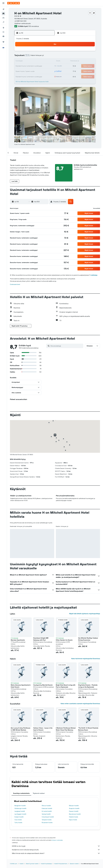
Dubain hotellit (19, 817)
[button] (3, 3)
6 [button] (34, 56)
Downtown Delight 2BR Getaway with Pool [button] (41, 639)
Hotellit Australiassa (46, 864)
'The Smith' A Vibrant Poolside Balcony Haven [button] (88, 729)
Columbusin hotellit (48, 817)
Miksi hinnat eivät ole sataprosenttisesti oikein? (56, 853)
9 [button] (48, 56)
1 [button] (43, 52)
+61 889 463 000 (20, 21)
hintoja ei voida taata (57, 840)
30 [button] (48, 71)
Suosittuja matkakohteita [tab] (21, 793)
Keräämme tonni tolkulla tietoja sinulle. (56, 850)
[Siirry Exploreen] (3, 28)
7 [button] (39, 56)
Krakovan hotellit (47, 808)
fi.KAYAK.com (14, 864)
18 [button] (24, 66)
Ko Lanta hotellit (47, 811)
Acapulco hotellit (74, 808)
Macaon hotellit (74, 806)
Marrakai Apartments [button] (18, 640)
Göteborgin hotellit (20, 808)
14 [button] (39, 61)
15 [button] (43, 61)
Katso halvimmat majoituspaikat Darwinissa (86, 659)
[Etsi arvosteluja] (66, 346)
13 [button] (34, 61)
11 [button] (24, 61)
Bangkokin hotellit (20, 806)
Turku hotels (18, 823)
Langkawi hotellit (20, 811)
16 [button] (48, 61)
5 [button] (29, 56)
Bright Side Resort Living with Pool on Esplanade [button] (66, 686)
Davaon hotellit (74, 811)
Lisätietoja (94, 275)
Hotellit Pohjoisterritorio (61, 864)
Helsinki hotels (73, 817)
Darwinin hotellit (74, 864)
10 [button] (19, 61)
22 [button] (43, 66)
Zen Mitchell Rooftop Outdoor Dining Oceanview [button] (88, 639)
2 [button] (48, 52)
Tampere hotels (47, 820)
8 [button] (43, 56)
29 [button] (43, 71)
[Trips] (3, 42)
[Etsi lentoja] (3, 9)
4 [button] (24, 56)
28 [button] (39, 71)
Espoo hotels (73, 820)
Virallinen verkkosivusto (23, 23)
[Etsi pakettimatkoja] (3, 22)
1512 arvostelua (33, 26)
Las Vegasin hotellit (20, 814)
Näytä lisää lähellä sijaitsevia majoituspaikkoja (85, 614)
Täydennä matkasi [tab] (39, 793)
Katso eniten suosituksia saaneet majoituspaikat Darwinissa (80, 704)
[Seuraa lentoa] (3, 32)
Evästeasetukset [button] (15, 284)
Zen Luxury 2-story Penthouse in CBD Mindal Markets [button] (21, 729)
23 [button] (48, 66)
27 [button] (34, 71)
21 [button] (39, 66)
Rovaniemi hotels (47, 823)
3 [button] (19, 56)
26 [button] (29, 71)
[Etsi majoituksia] (3, 14)
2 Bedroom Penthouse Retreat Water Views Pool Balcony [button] (66, 729)
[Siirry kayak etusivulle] (14, 3)
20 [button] (34, 66)
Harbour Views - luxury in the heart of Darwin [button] (43, 729)
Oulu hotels (18, 820)
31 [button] (19, 76)
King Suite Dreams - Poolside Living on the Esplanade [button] (88, 686)
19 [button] (29, 66)
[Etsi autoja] (3, 18)
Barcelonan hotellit (75, 814)
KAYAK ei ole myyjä (56, 846)
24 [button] (19, 71)
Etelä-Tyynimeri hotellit (32, 864)
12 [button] (29, 61)
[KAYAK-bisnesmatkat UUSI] (3, 36)
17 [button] (19, 66)
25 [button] (24, 71)
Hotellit (22, 864)
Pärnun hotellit (46, 806)
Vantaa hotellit (46, 814)
